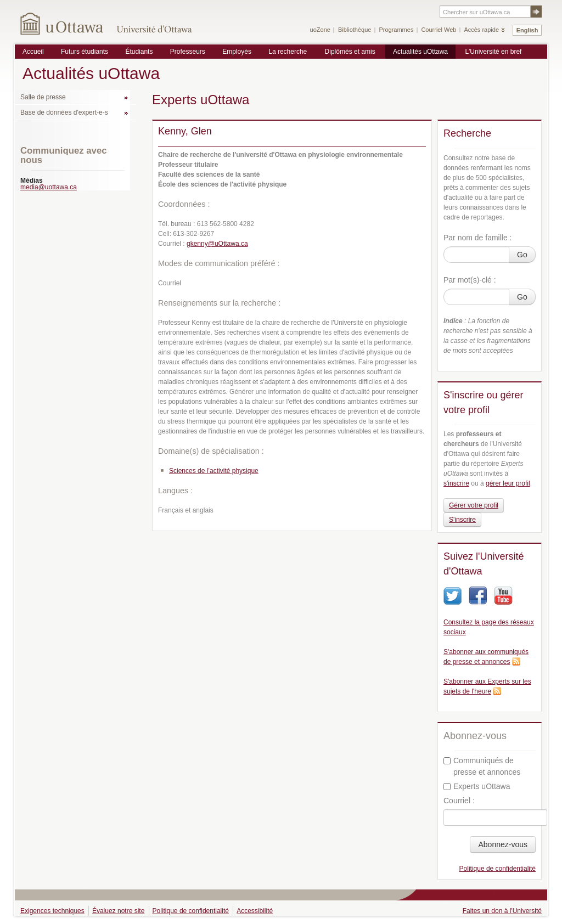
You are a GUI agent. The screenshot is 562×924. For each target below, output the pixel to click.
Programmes (396, 30)
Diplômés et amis (350, 52)
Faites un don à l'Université (502, 911)
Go (522, 255)
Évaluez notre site (118, 911)
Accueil (33, 52)
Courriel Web (439, 30)
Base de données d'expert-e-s (64, 112)
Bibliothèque (355, 30)
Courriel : (459, 801)
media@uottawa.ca (49, 187)
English (527, 30)
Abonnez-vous (503, 844)
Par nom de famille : (478, 238)
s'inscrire (456, 483)
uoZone (320, 30)
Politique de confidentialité (498, 869)
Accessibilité (255, 911)
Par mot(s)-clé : (470, 280)
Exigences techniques (52, 911)
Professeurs (188, 52)
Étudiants (139, 52)
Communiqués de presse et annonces (482, 766)
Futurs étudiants (85, 52)
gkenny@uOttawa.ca (217, 244)
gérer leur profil (508, 483)
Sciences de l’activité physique (214, 471)
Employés (237, 52)
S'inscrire (462, 520)
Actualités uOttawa (420, 52)
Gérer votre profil (474, 505)
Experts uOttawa (477, 786)
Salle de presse (43, 97)
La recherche (288, 52)
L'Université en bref (493, 52)
